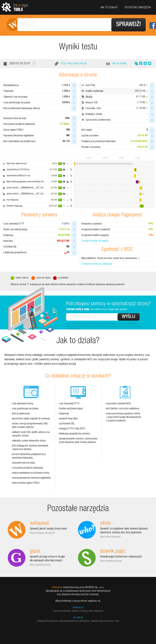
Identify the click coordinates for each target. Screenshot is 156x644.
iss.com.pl (78, 617)
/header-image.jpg (14, 206)
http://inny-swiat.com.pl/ (74, 63)
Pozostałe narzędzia (138, 8)
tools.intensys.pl (15, 7)
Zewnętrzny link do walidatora (97, 264)
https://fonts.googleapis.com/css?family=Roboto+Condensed (33, 182)
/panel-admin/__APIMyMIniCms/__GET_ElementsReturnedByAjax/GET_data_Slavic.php (44, 188)
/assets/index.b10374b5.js (18, 170)
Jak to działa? (109, 8)
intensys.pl (78, 607)
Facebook (153, 25)
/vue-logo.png (12, 200)
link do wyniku (120, 63)
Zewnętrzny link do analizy (95, 241)
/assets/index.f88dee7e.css (18, 176)
